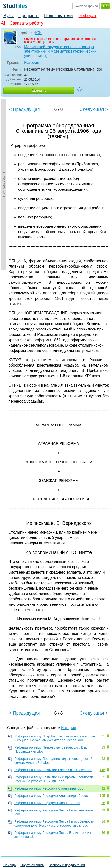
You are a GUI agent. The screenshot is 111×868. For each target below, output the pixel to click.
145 (102, 770)
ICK (38, 33)
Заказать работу (27, 23)
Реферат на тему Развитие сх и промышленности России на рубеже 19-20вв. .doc (54, 779)
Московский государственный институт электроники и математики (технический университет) (60, 51)
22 (103, 777)
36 (103, 803)
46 (103, 833)
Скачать (39, 90)
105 (102, 796)
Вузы (9, 16)
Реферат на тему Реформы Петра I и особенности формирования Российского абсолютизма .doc (54, 823)
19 (103, 747)
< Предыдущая (25, 109)
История (32, 62)
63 (103, 759)
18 (103, 821)
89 (103, 810)
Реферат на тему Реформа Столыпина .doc (49, 788)
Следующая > (94, 109)
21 (103, 736)
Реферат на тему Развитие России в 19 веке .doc (53, 770)
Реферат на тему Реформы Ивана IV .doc (47, 803)
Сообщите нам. (45, 42)
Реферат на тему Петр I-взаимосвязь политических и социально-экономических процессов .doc (55, 738)
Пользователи (58, 16)
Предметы (29, 16)
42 (103, 788)
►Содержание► (4, 184)
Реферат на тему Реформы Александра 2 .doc (51, 796)
